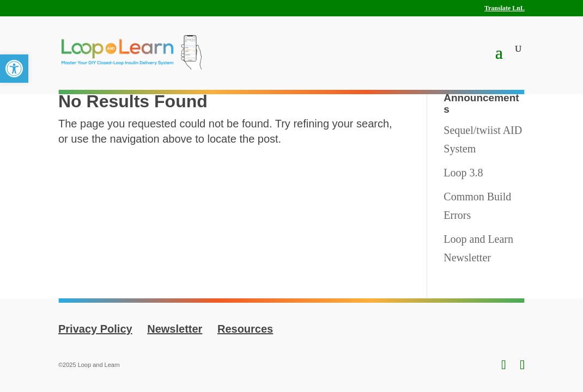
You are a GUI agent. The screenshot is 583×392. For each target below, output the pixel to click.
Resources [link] (245, 329)
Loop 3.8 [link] (463, 173)
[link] (14, 69)
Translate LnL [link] (505, 8)
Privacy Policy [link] (95, 329)
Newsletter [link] (175, 329)
